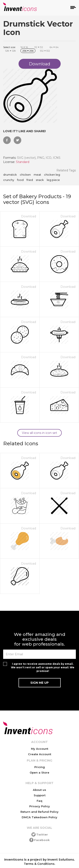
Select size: (9, 47)
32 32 (39, 47)
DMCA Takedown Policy (39, 817)
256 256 (28, 51)
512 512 (45, 51)
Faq (39, 801)
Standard (23, 162)
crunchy (9, 180)
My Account (40, 749)
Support (40, 795)
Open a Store (39, 772)
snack (40, 180)
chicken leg (52, 175)
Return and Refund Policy (39, 812)
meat (37, 175)
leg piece (53, 180)
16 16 (24, 47)
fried (30, 180)
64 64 (54, 47)
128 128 (10, 51)
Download (29, 216)
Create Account (40, 754)
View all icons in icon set (39, 433)
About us (39, 790)
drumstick (10, 175)
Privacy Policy (40, 806)
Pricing (40, 767)
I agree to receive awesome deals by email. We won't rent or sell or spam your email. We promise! (43, 667)
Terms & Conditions (39, 864)
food (20, 180)
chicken (25, 175)
